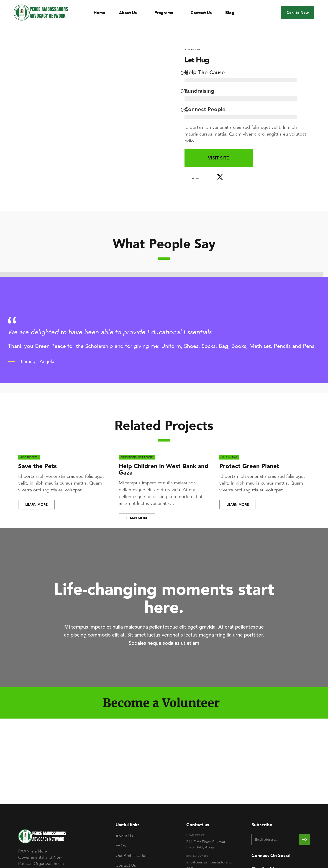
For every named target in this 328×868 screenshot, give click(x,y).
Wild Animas (229, 457)
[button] (298, 13)
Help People (145, 457)
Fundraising (192, 49)
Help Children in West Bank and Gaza (163, 469)
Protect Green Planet (249, 466)
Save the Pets (29, 457)
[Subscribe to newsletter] (304, 840)
